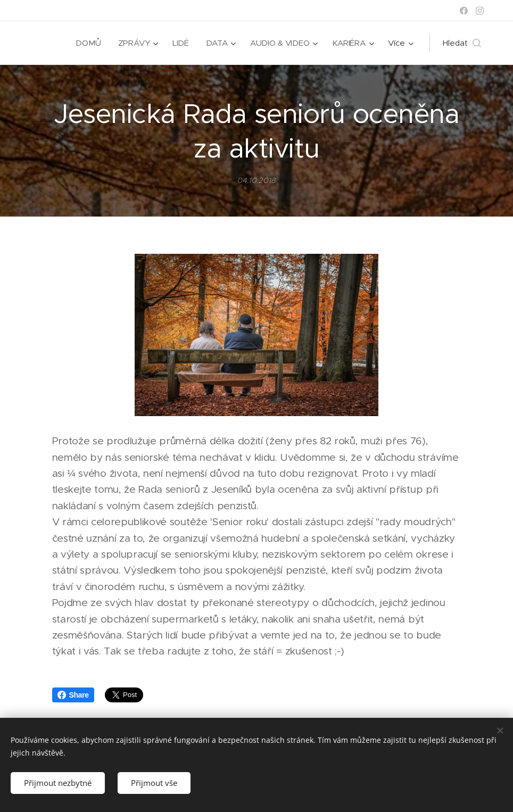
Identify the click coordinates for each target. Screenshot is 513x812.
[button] (462, 43)
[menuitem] (89, 43)
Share (73, 695)
